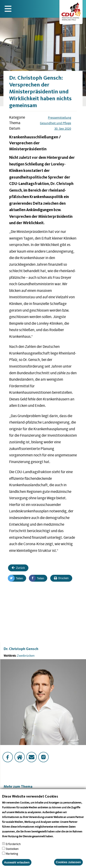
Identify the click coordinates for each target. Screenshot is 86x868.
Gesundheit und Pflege (55, 123)
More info (60, 841)
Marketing (12, 859)
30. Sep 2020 (63, 128)
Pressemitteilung (60, 117)
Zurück (18, 568)
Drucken (61, 578)
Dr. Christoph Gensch (21, 649)
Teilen (15, 578)
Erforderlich (13, 849)
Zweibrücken (26, 656)
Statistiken (12, 854)
